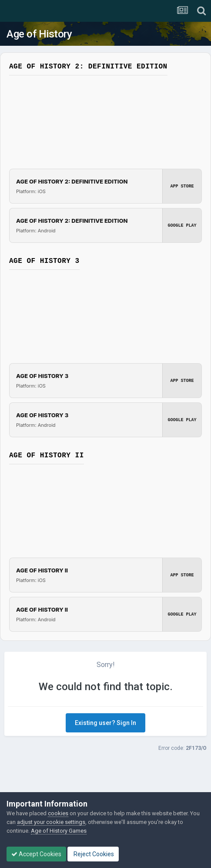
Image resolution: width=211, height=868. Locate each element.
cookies (58, 813)
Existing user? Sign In (105, 723)
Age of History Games (59, 831)
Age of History (39, 34)
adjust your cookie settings (51, 822)
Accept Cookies (36, 854)
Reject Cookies (93, 854)
